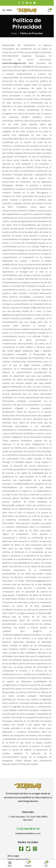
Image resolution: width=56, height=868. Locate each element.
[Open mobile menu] (7, 10)
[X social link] (23, 3)
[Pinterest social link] (27, 3)
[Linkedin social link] (31, 3)
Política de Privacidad (18, 859)
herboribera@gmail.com (14, 63)
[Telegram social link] (34, 3)
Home (14, 33)
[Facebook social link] (19, 3)
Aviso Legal (13, 856)
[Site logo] (27, 10)
